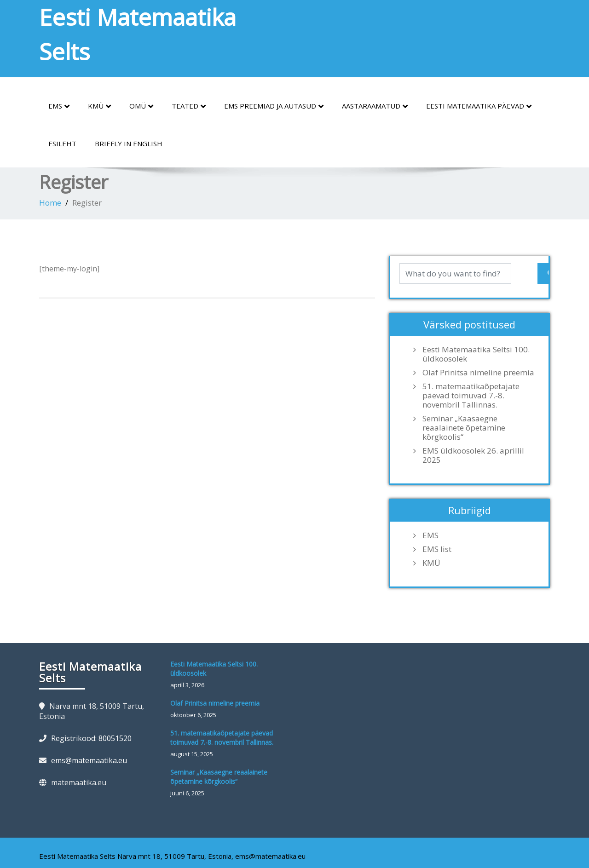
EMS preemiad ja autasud (274, 106)
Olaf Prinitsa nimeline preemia (478, 373)
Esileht (62, 144)
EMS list (437, 549)
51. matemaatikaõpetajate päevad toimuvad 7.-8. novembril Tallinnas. (471, 396)
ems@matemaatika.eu (89, 760)
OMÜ (141, 106)
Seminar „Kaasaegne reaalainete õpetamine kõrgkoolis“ (464, 428)
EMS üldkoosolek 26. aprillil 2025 (473, 455)
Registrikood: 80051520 (91, 738)
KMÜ (99, 106)
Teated (189, 106)
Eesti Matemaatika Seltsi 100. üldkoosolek (476, 354)
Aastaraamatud (375, 106)
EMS (59, 106)
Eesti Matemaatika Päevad (479, 106)
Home (50, 203)
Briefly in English (129, 144)
